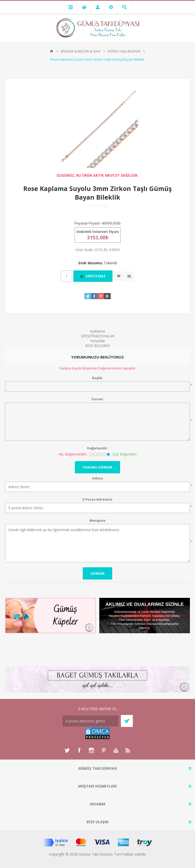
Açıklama (97, 331)
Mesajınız (97, 520)
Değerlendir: (98, 448)
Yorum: (97, 399)
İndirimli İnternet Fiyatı (98, 232)
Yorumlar (98, 341)
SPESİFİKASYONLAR (98, 336)
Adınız (98, 478)
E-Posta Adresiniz (97, 499)
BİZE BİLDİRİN (97, 346)
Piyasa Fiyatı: (88, 223)
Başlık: (98, 378)
